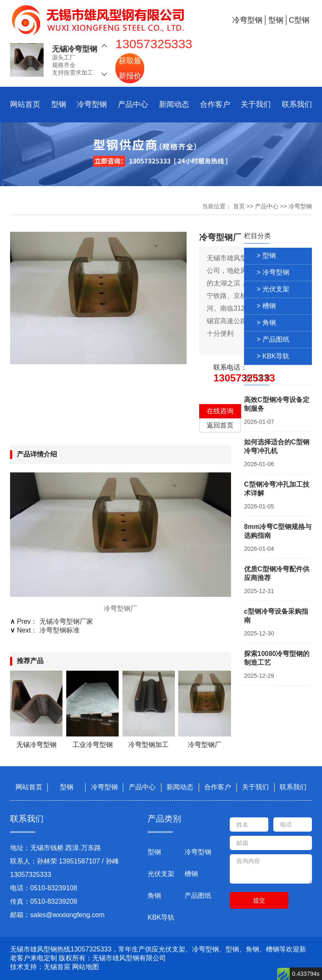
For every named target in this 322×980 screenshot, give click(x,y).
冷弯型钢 (92, 104)
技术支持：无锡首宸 (40, 967)
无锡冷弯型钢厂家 (66, 621)
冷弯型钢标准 (60, 630)
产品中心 (133, 104)
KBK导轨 (161, 917)
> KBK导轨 (273, 356)
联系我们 (297, 104)
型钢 (59, 104)
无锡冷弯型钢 (75, 45)
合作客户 (215, 104)
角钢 (154, 896)
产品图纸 (198, 896)
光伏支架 (161, 874)
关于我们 (256, 104)
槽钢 (191, 874)
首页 (239, 206)
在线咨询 (220, 411)
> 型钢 (266, 255)
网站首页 (25, 104)
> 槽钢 (266, 306)
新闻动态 (174, 104)
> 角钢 (266, 323)
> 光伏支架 (273, 289)
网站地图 (86, 967)
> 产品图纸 (273, 339)
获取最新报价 (130, 64)
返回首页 (220, 425)
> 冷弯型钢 (273, 272)
